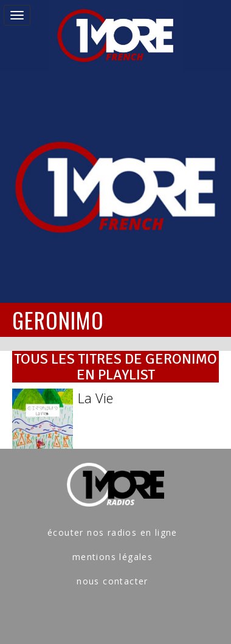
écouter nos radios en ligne (112, 532)
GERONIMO (58, 320)
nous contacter (112, 581)
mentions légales (112, 557)
